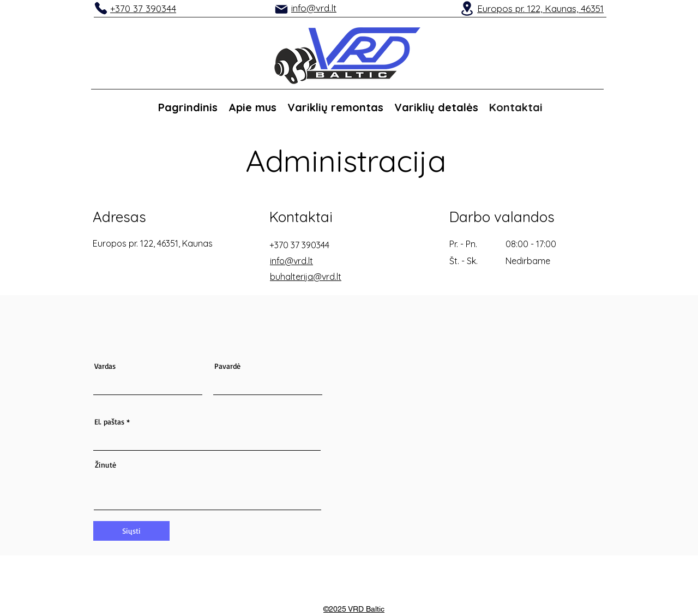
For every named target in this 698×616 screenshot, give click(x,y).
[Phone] (101, 8)
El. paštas (109, 422)
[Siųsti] (131, 531)
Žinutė (106, 465)
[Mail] (281, 9)
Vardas (105, 366)
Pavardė (227, 366)
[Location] (467, 8)
